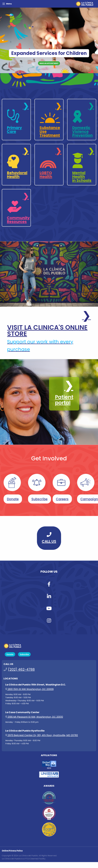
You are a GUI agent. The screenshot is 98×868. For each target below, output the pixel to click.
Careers (62, 499)
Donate (13, 499)
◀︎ (4, 40)
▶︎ (96, 40)
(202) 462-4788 (21, 669)
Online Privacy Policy (12, 851)
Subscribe (39, 499)
